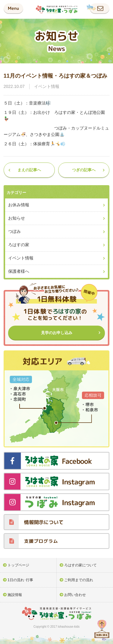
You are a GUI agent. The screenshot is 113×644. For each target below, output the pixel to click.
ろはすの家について (80, 565)
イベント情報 (47, 86)
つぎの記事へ (84, 170)
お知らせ (17, 218)
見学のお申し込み (57, 333)
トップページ (18, 565)
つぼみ (14, 231)
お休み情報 (19, 205)
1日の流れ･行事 (20, 580)
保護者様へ (19, 271)
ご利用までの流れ (79, 580)
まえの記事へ (29, 170)
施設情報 (15, 595)
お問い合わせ (75, 595)
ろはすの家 (19, 245)
